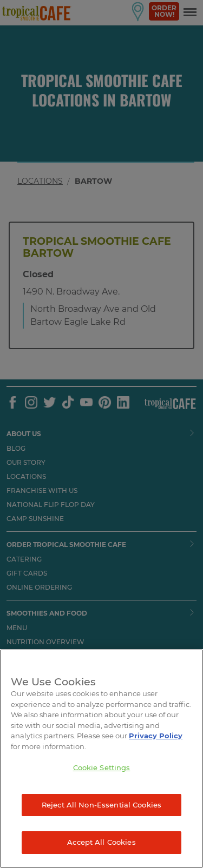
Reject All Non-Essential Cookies (101, 805)
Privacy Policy (156, 736)
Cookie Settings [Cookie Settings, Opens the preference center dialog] (102, 767)
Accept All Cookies (101, 842)
